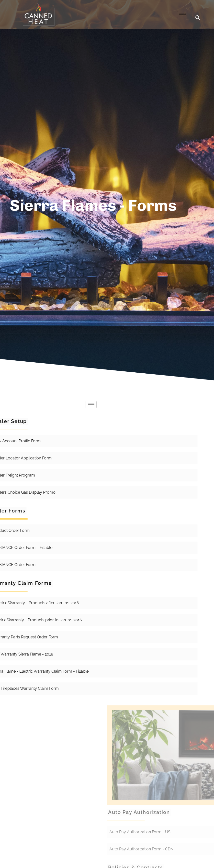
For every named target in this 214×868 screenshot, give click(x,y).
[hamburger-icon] (183, 15)
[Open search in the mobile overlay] (198, 18)
